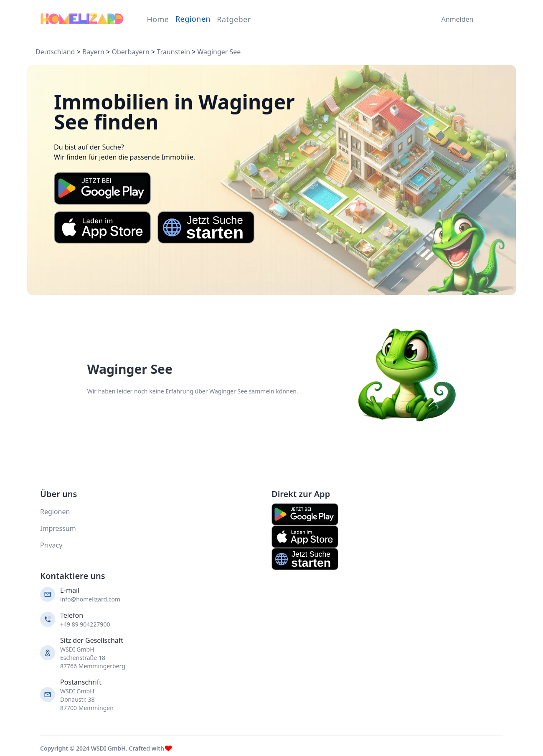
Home (158, 19)
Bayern (93, 52)
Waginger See (219, 52)
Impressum (58, 528)
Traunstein (173, 52)
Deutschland (55, 52)
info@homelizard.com (90, 599)
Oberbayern (130, 52)
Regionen (193, 19)
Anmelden (455, 19)
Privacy (51, 545)
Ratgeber (234, 19)
